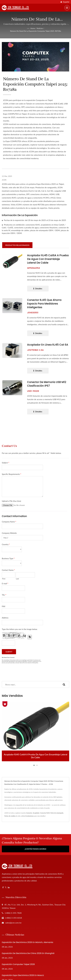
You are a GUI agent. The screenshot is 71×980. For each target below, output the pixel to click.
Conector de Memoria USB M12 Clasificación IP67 (47, 384)
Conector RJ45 (45, 813)
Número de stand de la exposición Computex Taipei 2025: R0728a (35, 31)
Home (33, 28)
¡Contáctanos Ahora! (35, 849)
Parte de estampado (57, 813)
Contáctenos (30, 816)
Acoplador (36, 813)
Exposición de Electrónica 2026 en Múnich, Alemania (27, 942)
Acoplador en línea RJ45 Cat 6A (48, 345)
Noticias (40, 28)
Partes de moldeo (10, 816)
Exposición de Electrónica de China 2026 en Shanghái (28, 953)
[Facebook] (3, 888)
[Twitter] (6, 888)
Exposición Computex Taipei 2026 (18, 964)
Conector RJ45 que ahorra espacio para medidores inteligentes (44, 304)
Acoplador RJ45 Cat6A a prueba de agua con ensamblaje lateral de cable (46, 259)
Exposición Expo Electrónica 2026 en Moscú (23, 975)
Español (66, 2)
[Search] (30, 684)
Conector (29, 813)
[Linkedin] (9, 888)
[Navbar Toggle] (67, 8)
